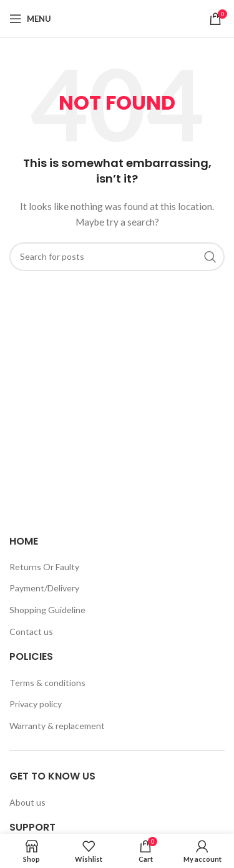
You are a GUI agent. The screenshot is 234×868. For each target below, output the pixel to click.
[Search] (117, 257)
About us (27, 802)
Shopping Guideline (47, 610)
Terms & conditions (47, 683)
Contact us (31, 632)
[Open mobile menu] (30, 19)
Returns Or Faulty (44, 567)
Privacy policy (36, 704)
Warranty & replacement (57, 726)
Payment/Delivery (44, 588)
